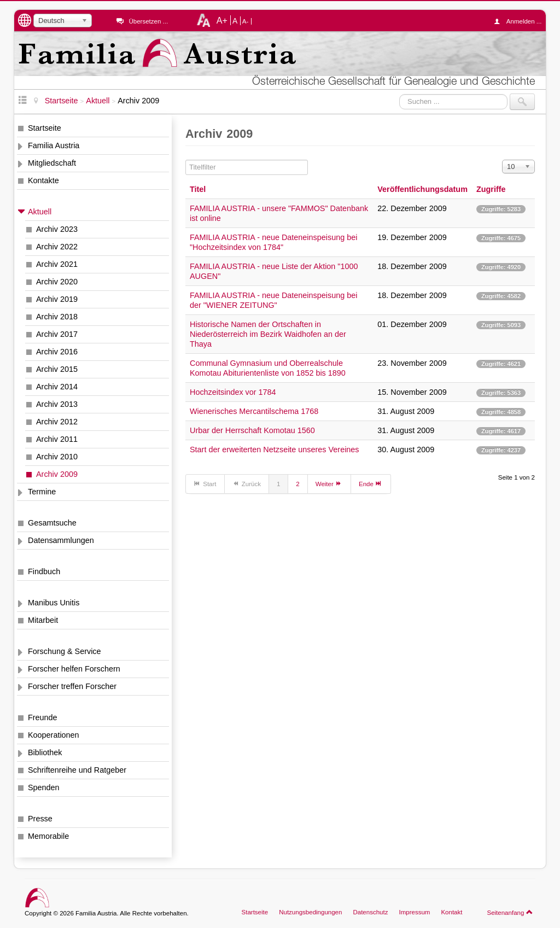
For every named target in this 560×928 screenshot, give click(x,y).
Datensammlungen (61, 540)
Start (205, 483)
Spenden (44, 787)
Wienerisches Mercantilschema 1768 (254, 411)
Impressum (414, 912)
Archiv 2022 (57, 247)
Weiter (329, 483)
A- (246, 21)
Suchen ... (399, 94)
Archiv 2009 (57, 474)
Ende (371, 483)
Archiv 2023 (57, 229)
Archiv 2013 (57, 404)
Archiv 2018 (57, 317)
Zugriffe (491, 189)
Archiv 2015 (57, 369)
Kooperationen (54, 735)
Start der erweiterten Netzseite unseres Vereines (275, 450)
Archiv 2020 (57, 282)
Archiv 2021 (57, 264)
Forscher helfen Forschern (74, 669)
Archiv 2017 (57, 334)
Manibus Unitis (54, 603)
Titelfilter (186, 160)
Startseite (45, 128)
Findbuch (44, 571)
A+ (222, 20)
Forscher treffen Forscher (72, 686)
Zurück (247, 483)
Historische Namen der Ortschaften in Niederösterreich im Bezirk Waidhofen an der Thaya (268, 334)
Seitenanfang (510, 912)
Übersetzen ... (148, 21)
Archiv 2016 (57, 352)
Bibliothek (45, 752)
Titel (198, 189)
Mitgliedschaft (52, 163)
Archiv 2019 (57, 299)
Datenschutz (370, 912)
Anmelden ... (521, 21)
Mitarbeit (43, 620)
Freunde (43, 717)
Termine (42, 492)
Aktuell (40, 212)
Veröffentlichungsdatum (422, 189)
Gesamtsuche (52, 523)
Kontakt (451, 912)
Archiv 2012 (57, 422)
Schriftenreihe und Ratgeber (77, 770)
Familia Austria (54, 145)
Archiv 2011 (57, 439)
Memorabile (48, 836)
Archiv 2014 (57, 387)
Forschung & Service (65, 651)
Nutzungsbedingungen (310, 912)
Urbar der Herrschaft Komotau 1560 (252, 430)
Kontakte (43, 180)
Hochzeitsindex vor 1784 (233, 392)
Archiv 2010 (57, 457)
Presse (40, 819)
